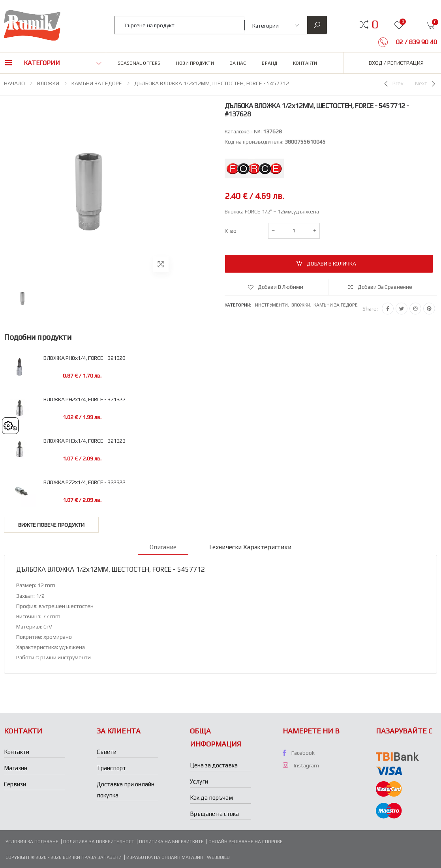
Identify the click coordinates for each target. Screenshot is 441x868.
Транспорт (111, 768)
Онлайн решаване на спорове (246, 842)
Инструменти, (273, 305)
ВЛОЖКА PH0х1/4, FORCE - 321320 (84, 358)
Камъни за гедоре (335, 305)
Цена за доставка (214, 765)
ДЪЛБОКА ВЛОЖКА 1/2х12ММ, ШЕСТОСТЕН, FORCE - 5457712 (212, 83)
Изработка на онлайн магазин (165, 857)
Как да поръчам (211, 798)
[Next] (426, 84)
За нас (238, 63)
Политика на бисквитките (171, 842)
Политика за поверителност (99, 842)
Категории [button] (42, 63)
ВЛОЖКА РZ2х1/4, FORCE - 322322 (84, 482)
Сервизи (15, 784)
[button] (375, 24)
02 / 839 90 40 (416, 42)
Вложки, (303, 305)
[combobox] (179, 25)
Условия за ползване (32, 842)
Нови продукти (195, 63)
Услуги (199, 781)
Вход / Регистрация (396, 63)
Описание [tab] (163, 547)
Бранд (269, 63)
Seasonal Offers (139, 63)
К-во (231, 231)
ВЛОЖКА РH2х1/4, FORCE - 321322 (84, 399)
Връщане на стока (214, 814)
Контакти (305, 63)
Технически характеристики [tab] (250, 547)
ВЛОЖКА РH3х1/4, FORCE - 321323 (84, 441)
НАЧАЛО (14, 83)
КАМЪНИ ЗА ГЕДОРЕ (97, 83)
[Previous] (393, 84)
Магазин (16, 768)
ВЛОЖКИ (48, 83)
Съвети (107, 752)
